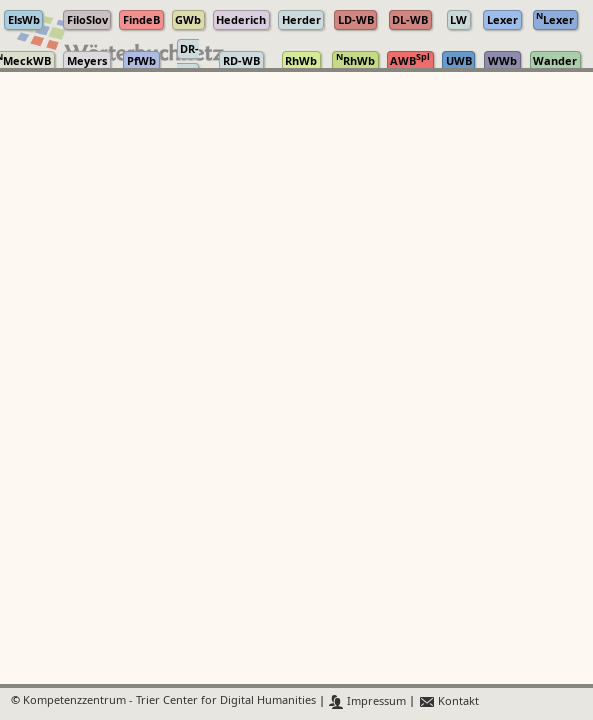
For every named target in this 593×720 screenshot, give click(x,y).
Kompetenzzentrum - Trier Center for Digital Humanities (169, 701)
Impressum (367, 701)
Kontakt (448, 701)
